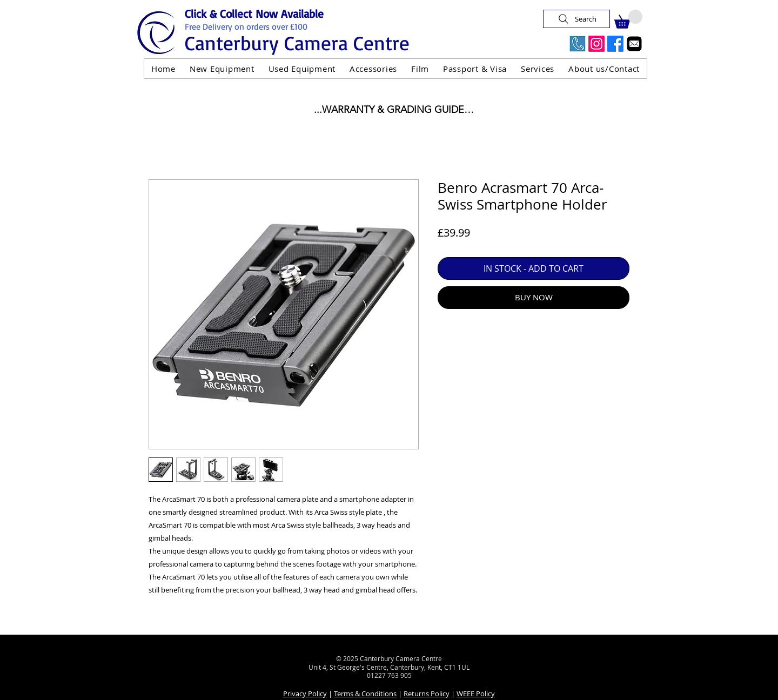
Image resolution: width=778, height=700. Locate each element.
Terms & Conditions (365, 694)
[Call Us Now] (578, 44)
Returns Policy (427, 694)
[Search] (576, 19)
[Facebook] (615, 44)
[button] (628, 19)
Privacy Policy (305, 694)
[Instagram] (596, 44)
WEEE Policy (476, 694)
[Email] (634, 44)
